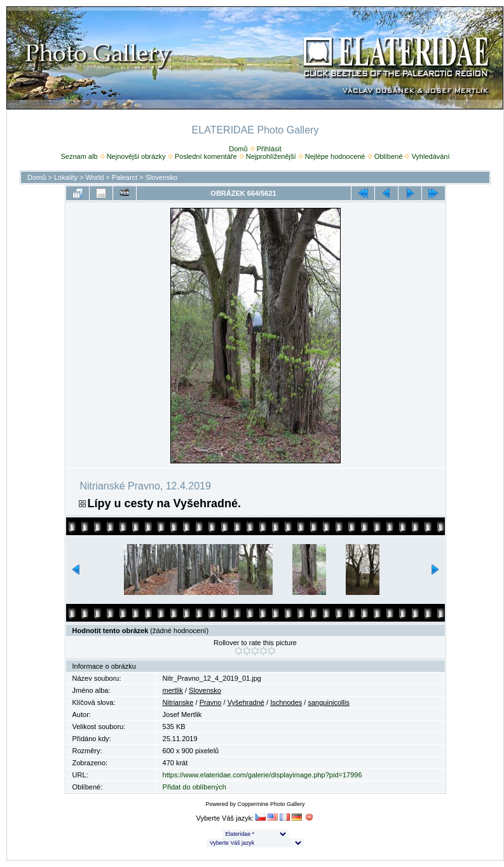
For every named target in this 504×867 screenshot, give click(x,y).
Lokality (66, 177)
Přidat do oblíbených (194, 787)
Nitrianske (178, 702)
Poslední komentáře (206, 156)
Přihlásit (269, 149)
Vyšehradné (246, 702)
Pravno (211, 702)
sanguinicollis (328, 702)
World (95, 177)
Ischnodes (286, 702)
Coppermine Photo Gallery (271, 804)
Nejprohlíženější (271, 156)
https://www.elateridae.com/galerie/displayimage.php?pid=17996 (262, 775)
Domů (238, 149)
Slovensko (162, 177)
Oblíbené (389, 156)
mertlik (173, 690)
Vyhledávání (430, 156)
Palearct (125, 177)
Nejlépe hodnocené (335, 156)
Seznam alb (79, 156)
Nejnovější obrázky (136, 156)
